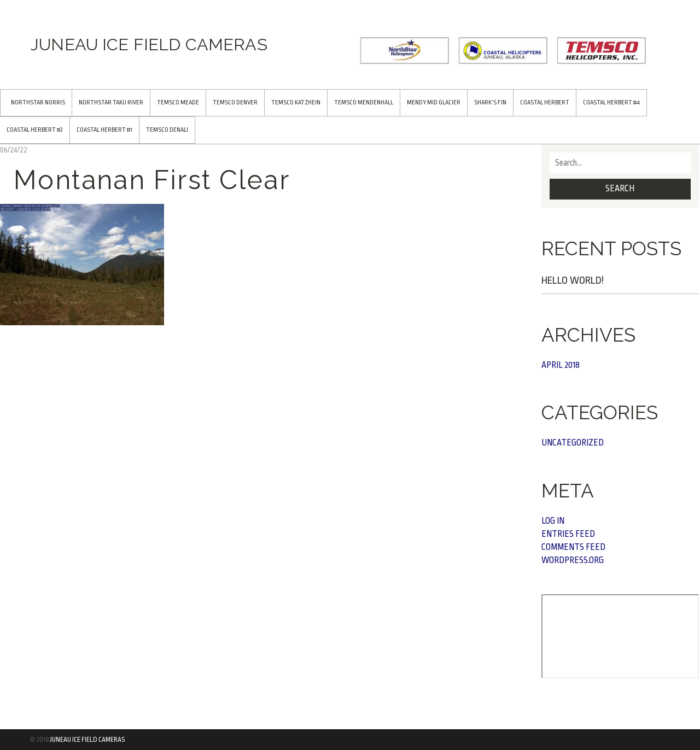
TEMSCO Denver (235, 102)
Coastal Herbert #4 (611, 102)
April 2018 (561, 365)
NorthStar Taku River (111, 102)
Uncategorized (573, 443)
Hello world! (573, 280)
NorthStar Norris (38, 102)
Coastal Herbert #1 (104, 130)
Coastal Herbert (545, 102)
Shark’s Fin (490, 102)
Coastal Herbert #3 (35, 130)
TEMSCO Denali (167, 130)
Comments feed (573, 547)
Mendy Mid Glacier (434, 102)
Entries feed (568, 534)
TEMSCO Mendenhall (364, 102)
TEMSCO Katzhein (296, 102)
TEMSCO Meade (178, 102)
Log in (553, 521)
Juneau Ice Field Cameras (87, 740)
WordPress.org (573, 560)
